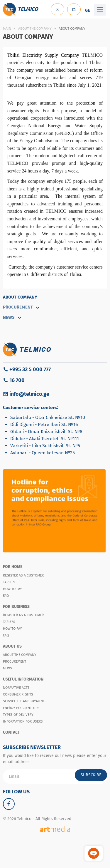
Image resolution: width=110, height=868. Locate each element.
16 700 (17, 380)
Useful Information (23, 679)
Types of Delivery (18, 715)
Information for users (23, 721)
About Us (12, 646)
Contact (11, 732)
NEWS (12, 317)
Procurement (22, 307)
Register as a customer (23, 575)
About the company (35, 29)
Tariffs (9, 582)
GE (87, 10)
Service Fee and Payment (24, 701)
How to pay (12, 629)
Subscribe (91, 775)
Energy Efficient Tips (21, 708)
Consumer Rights (18, 694)
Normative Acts (16, 688)
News (7, 668)
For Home (13, 567)
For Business (16, 607)
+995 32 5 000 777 (30, 369)
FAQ (6, 596)
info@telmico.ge (29, 394)
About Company (20, 297)
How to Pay (12, 589)
